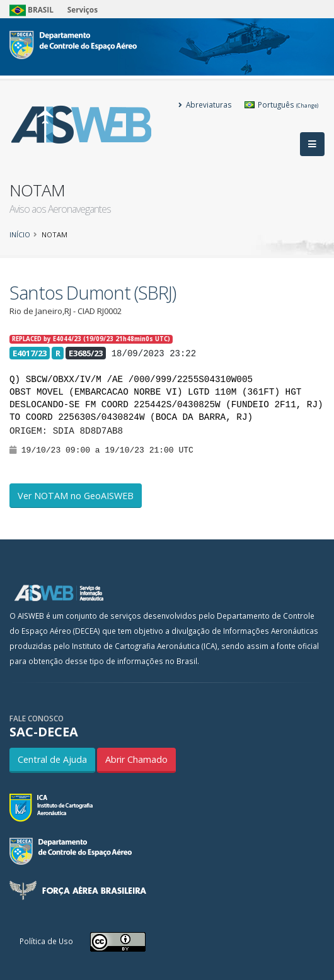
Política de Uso (46, 941)
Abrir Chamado (136, 759)
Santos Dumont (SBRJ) (93, 292)
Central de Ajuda (52, 759)
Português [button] (281, 104)
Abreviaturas (205, 104)
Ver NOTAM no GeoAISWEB (76, 496)
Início (20, 234)
